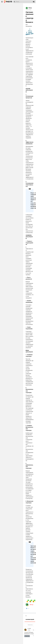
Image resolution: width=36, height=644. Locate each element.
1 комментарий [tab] (30, 618)
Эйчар (31, 605)
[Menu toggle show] (2, 2)
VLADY (29, 629)
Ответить (27, 636)
